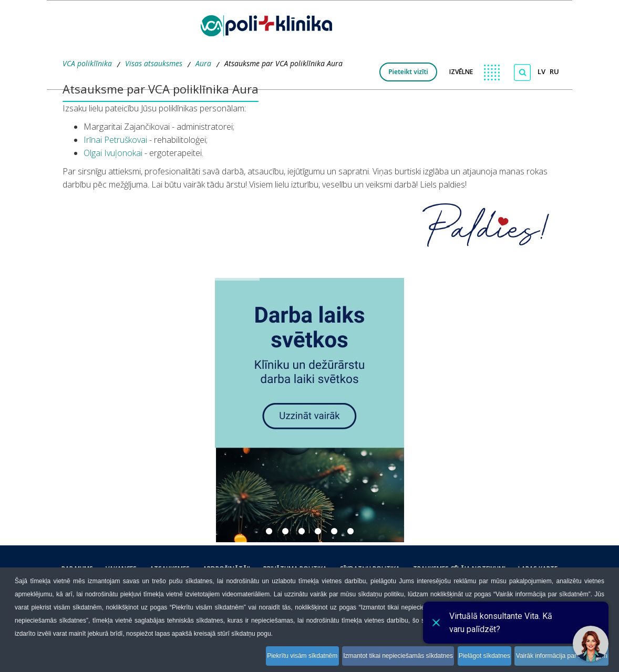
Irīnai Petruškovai (115, 140)
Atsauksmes (182, 569)
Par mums (105, 569)
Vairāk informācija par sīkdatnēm (559, 658)
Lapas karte (511, 569)
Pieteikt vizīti (408, 72)
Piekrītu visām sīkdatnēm (270, 658)
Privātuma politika (291, 569)
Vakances (141, 569)
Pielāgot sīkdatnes (472, 658)
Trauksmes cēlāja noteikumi (440, 569)
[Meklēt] (522, 73)
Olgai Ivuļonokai (113, 153)
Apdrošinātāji (231, 569)
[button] (309, 410)
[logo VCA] (270, 24)
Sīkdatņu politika (358, 569)
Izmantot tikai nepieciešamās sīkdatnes (376, 658)
